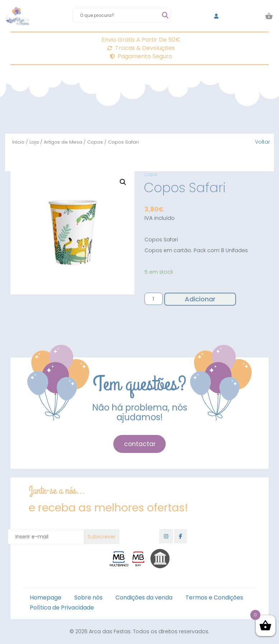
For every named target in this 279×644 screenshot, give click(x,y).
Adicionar (200, 299)
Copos (95, 142)
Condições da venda (144, 597)
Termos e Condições (214, 597)
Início (18, 142)
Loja (34, 142)
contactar (140, 444)
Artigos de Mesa (63, 142)
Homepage (46, 597)
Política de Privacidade (62, 608)
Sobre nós (88, 597)
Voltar (263, 142)
